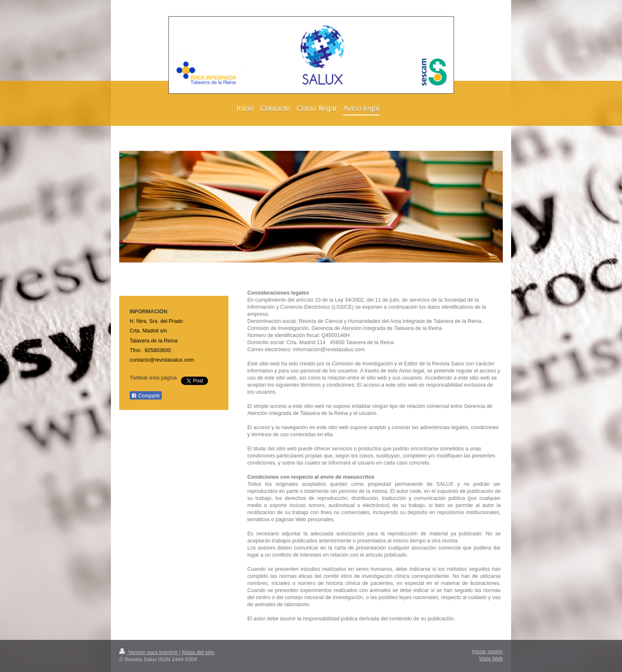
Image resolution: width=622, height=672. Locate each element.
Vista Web (491, 659)
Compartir (146, 396)
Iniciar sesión (488, 652)
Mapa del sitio (198, 652)
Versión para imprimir (149, 652)
